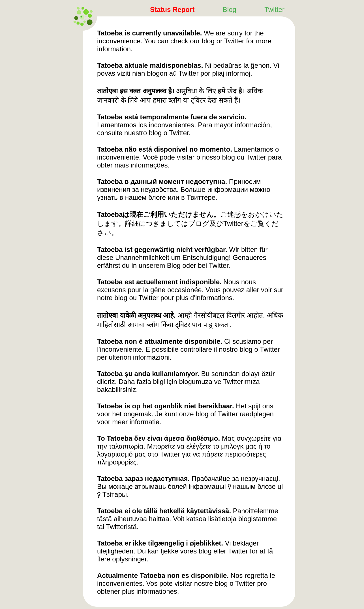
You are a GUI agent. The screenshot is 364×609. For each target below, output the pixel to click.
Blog (230, 9)
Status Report (172, 9)
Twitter (274, 9)
